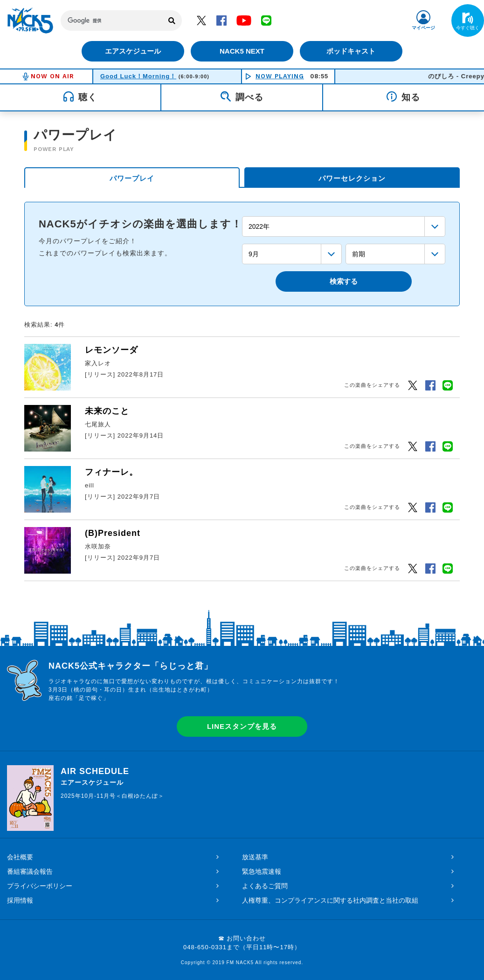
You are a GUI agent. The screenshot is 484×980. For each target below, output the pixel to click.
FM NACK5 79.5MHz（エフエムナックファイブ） (30, 21)
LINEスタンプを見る (242, 726)
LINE (266, 20)
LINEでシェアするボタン (448, 385)
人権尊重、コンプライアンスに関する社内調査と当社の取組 (330, 900)
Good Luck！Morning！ (138, 76)
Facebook (221, 20)
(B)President (113, 533)
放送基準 (255, 857)
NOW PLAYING (280, 76)
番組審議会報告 (30, 871)
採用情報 (20, 900)
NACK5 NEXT (242, 51)
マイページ (423, 28)
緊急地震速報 (262, 871)
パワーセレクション (352, 178)
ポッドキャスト (352, 51)
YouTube (244, 20)
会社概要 (20, 857)
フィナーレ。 (111, 472)
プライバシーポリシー (40, 886)
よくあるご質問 (265, 886)
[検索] (112, 21)
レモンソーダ (111, 350)
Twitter (201, 20)
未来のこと (107, 411)
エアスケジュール (132, 51)
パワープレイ (132, 178)
